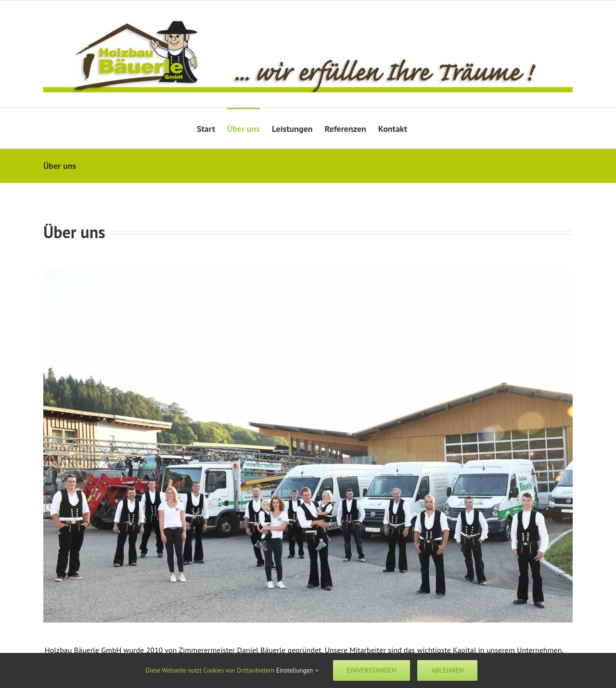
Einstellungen (297, 670)
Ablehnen (447, 670)
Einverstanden (372, 670)
